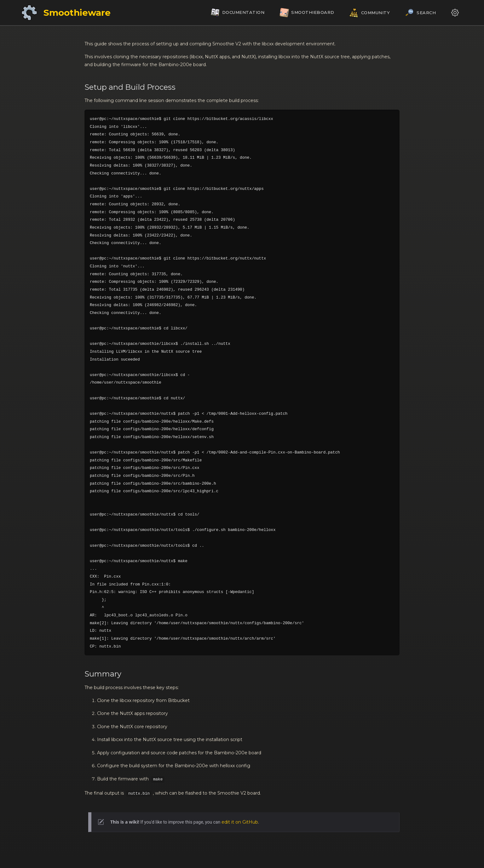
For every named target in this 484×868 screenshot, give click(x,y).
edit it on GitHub (240, 822)
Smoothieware (77, 13)
